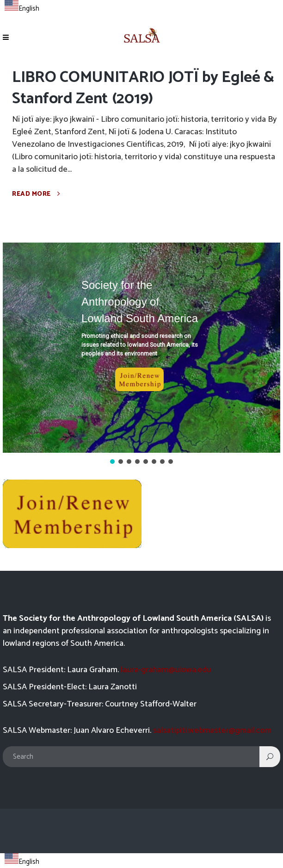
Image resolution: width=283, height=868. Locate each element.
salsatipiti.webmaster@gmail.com (212, 731)
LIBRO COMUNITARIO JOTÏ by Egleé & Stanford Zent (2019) (143, 88)
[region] (141, 354)
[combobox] (22, 7)
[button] (141, 348)
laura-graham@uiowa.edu (166, 670)
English (22, 9)
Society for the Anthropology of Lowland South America (140, 302)
